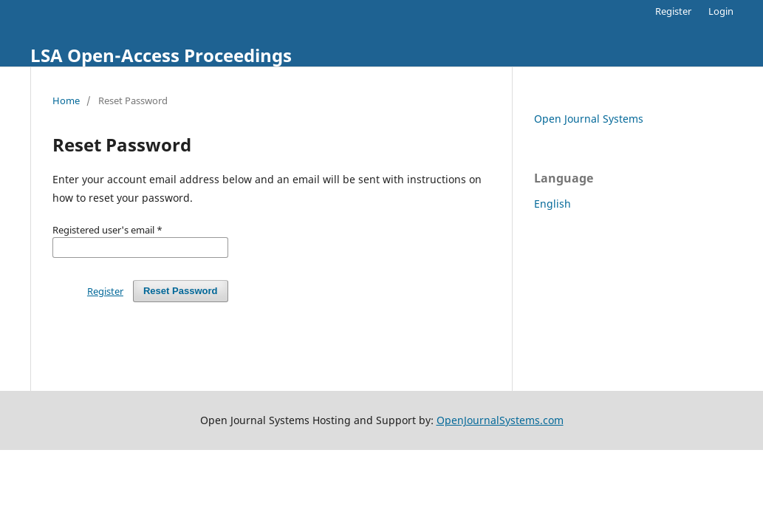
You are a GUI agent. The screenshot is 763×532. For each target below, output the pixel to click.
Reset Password (181, 291)
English (552, 204)
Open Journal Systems (589, 119)
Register (673, 11)
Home (66, 100)
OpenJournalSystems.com (500, 420)
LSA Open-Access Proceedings (161, 55)
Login (721, 11)
